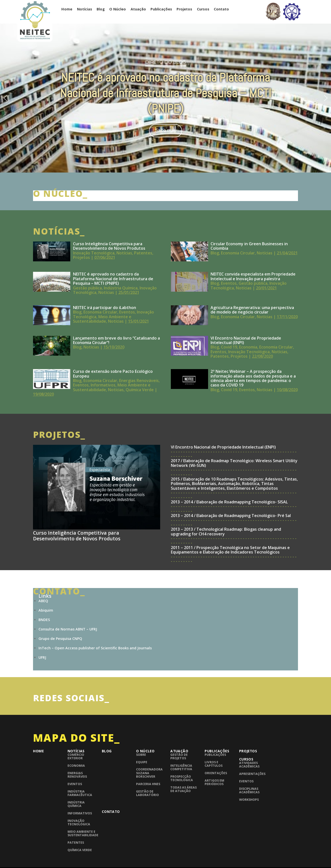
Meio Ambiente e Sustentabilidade (102, 319)
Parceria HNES (148, 784)
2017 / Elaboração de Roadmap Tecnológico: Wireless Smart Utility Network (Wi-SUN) (234, 463)
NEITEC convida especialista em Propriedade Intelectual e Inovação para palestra (253, 276)
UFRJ (42, 657)
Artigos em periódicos (214, 782)
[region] (165, 97)
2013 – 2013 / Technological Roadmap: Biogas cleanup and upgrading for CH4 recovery (226, 531)
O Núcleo (118, 9)
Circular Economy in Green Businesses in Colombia (249, 246)
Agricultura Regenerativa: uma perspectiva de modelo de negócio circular (252, 310)
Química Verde (140, 390)
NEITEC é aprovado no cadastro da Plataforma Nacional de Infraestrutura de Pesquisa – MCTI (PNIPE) (113, 279)
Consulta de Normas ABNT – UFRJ (68, 629)
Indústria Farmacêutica (80, 793)
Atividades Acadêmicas (249, 765)
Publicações (161, 9)
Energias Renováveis (139, 381)
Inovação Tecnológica (94, 253)
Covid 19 (229, 347)
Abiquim (46, 610)
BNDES (44, 620)
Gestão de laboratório (147, 793)
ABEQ (43, 601)
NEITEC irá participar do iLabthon (105, 308)
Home (67, 9)
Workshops (249, 800)
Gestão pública (87, 288)
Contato (221, 9)
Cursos (203, 9)
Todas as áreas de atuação (184, 789)
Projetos (184, 9)
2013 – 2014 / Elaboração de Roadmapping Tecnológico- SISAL (229, 502)
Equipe (142, 762)
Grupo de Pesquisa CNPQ (60, 639)
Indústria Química (121, 288)
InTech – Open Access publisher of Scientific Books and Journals (95, 648)
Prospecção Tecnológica (182, 778)
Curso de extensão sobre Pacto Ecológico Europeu (113, 374)
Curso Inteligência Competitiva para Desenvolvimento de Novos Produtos (109, 246)
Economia (248, 347)
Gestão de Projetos (179, 756)
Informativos (103, 385)
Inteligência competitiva (181, 767)
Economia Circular (238, 253)
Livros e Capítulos (213, 764)
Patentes (143, 253)
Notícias (85, 9)
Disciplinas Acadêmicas (249, 790)
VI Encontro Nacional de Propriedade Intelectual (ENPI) (246, 340)
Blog (101, 9)
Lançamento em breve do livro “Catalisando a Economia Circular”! (116, 340)
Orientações (216, 773)
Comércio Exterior (76, 756)
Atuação (138, 9)
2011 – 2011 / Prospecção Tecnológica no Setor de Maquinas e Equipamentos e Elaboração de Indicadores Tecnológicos (230, 550)
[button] (5, 98)
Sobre (141, 755)
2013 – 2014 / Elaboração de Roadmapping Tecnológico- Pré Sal (231, 516)
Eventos (229, 283)
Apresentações (252, 774)
